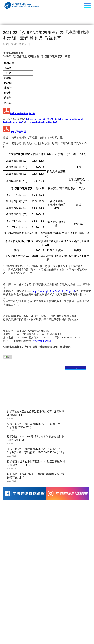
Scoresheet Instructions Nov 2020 (41, 122)
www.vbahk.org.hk (41, 341)
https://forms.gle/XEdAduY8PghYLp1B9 (54, 291)
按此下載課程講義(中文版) (23, 114)
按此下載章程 (18, 132)
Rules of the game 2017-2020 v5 (41, 119)
